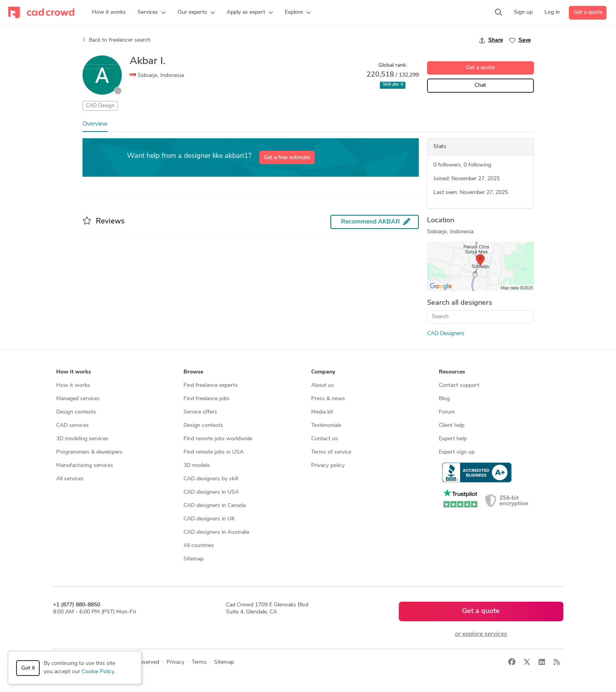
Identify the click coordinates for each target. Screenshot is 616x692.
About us (323, 385)
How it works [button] (74, 372)
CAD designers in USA (211, 492)
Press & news (328, 399)
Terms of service (331, 452)
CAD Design (100, 106)
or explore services (481, 634)
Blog (444, 399)
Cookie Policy (98, 672)
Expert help (453, 439)
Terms (199, 662)
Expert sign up (457, 452)
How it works (73, 385)
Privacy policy (328, 466)
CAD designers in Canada (214, 506)
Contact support (459, 385)
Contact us (324, 439)
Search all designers (460, 303)
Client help (452, 426)
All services (70, 479)
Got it (28, 668)
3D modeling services (82, 439)
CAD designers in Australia (216, 532)
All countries (199, 546)
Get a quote (588, 12)
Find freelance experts (211, 385)
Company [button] (323, 372)
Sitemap (193, 559)
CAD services (72, 426)
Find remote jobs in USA (214, 452)
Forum (447, 412)
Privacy (175, 662)
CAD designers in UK (209, 519)
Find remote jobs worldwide (218, 439)
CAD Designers (446, 334)
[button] (152, 13)
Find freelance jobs (206, 399)
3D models (197, 466)
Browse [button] (193, 372)
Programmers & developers (89, 452)
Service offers (200, 412)
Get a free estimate (287, 158)
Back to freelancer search (116, 40)
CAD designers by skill (211, 479)
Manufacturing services (85, 466)
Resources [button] (452, 372)
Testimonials (326, 426)
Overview (95, 124)
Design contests (76, 412)
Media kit (322, 412)
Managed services (78, 399)
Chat (480, 85)
